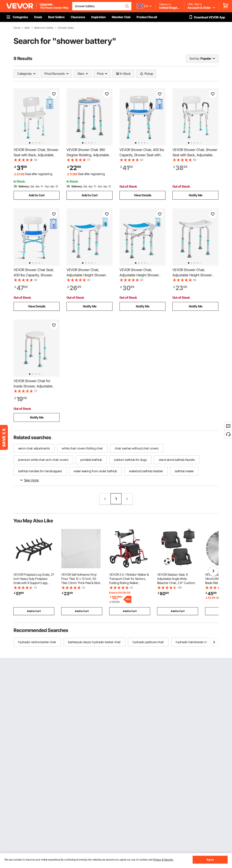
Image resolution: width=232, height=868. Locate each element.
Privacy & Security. (163, 860)
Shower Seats (66, 28)
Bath (27, 28)
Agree (210, 860)
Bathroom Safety (44, 28)
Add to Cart (37, 195)
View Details (143, 195)
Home (17, 28)
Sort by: (195, 58)
